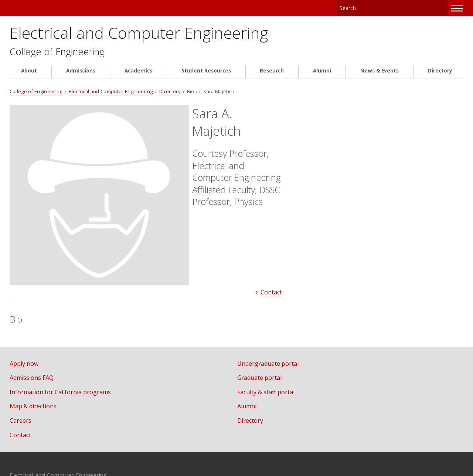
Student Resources (206, 75)
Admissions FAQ (32, 297)
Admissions (81, 75)
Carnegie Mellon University (66, 8)
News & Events (380, 75)
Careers (21, 340)
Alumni (322, 75)
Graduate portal (268, 297)
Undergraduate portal (276, 283)
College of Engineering (59, 56)
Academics (138, 75)
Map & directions (33, 326)
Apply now (24, 283)
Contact (271, 212)
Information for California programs (60, 312)
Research (272, 75)
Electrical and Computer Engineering (161, 34)
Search (442, 7)
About (29, 75)
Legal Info (23, 444)
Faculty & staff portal (274, 312)
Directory (440, 75)
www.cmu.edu (67, 444)
